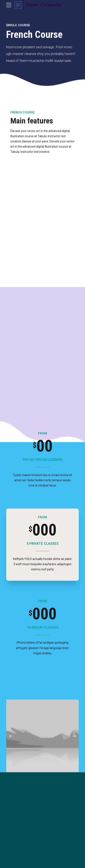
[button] (11, 736)
